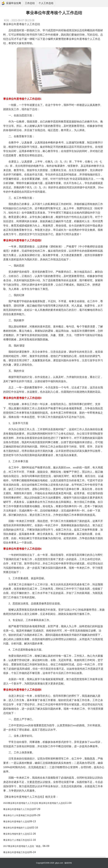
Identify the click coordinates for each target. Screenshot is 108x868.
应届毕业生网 (14, 3)
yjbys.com (59, 863)
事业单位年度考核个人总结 (16, 822)
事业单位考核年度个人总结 (16, 834)
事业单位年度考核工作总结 (16, 852)
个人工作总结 (46, 3)
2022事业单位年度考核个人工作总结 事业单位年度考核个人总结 (34, 803)
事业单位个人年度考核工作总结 (18, 815)
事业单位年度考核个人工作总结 (18, 809)
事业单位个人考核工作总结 (16, 840)
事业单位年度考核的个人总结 (17, 828)
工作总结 (30, 3)
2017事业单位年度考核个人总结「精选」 (23, 846)
